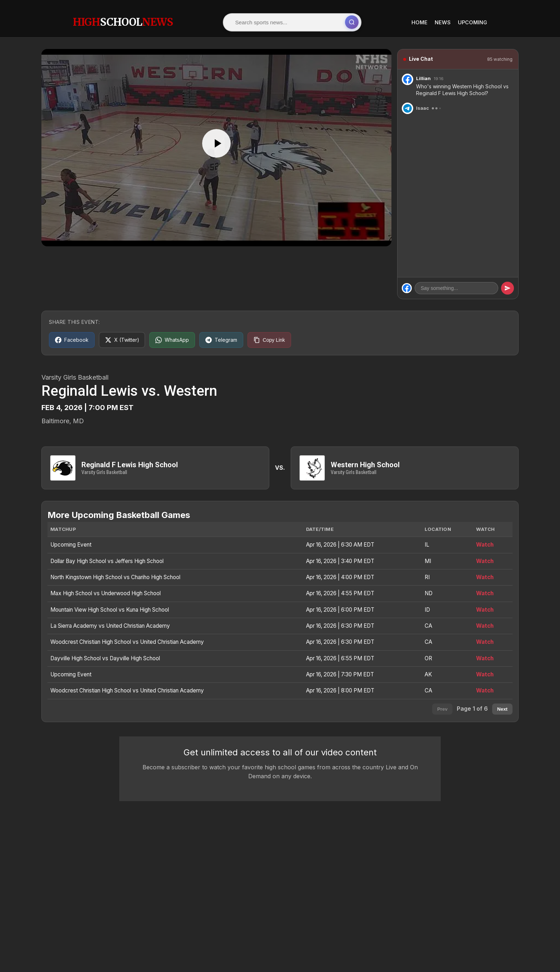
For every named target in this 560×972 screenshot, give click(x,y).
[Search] (287, 22)
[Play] (216, 143)
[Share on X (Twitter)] (122, 339)
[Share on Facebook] (72, 339)
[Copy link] (270, 339)
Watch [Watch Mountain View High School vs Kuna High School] (485, 610)
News (443, 22)
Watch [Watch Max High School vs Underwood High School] (485, 594)
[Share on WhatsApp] (172, 339)
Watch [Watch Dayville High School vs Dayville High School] (485, 658)
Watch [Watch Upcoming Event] (485, 545)
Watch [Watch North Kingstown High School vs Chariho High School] (485, 577)
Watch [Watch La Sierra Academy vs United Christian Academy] (485, 626)
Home (419, 22)
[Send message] (507, 288)
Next (502, 709)
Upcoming (472, 22)
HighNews (123, 22)
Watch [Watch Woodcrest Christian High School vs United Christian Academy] (485, 642)
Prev (442, 709)
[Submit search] (354, 22)
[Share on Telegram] (222, 339)
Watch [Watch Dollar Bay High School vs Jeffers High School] (485, 561)
